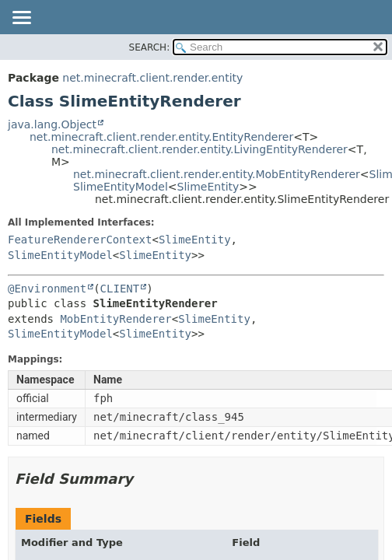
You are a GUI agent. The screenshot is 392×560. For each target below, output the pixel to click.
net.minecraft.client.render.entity (152, 78)
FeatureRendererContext (80, 240)
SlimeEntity (208, 187)
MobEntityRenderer (115, 319)
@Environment (47, 289)
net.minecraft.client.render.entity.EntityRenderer (161, 137)
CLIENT (120, 289)
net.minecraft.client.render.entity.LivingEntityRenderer (199, 149)
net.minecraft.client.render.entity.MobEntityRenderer (217, 174)
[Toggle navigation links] (21, 19)
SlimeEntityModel (121, 187)
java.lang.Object (52, 124)
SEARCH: (150, 47)
